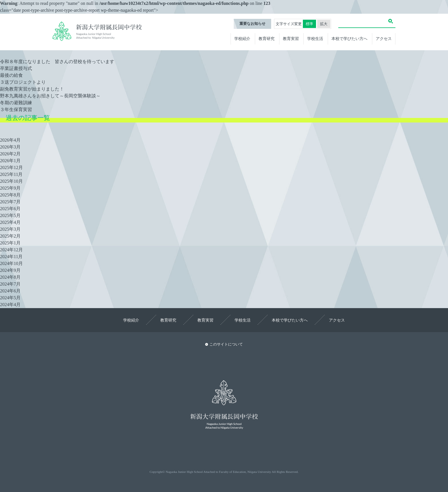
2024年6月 (10, 291)
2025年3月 (10, 229)
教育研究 (267, 39)
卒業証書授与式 (16, 68)
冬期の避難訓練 (16, 103)
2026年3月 (10, 147)
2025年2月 (10, 236)
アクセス (384, 39)
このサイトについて (226, 344)
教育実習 (291, 39)
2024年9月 (10, 270)
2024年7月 (10, 284)
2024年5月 (10, 298)
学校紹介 (242, 39)
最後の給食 (11, 75)
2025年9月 (10, 188)
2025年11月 (11, 174)
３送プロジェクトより (23, 82)
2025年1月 (10, 243)
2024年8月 (10, 277)
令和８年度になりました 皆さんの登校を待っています (57, 62)
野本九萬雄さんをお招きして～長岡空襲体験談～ (50, 96)
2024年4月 (10, 305)
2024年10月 (11, 263)
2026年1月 (10, 161)
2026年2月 (10, 154)
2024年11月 (11, 257)
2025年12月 (11, 167)
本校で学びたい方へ (349, 39)
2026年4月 (10, 140)
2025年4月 (10, 222)
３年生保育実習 (16, 110)
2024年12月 (11, 250)
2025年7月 (10, 202)
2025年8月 (10, 195)
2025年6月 (10, 209)
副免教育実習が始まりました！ (32, 89)
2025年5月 (10, 215)
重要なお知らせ (252, 24)
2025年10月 (11, 181)
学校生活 (315, 39)
